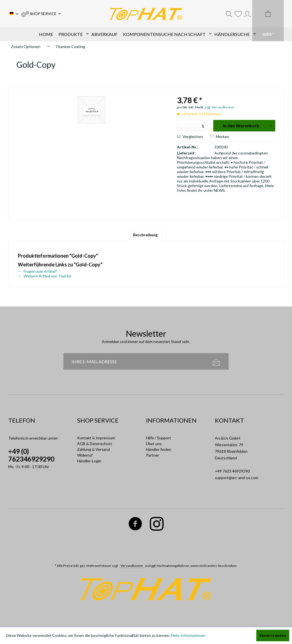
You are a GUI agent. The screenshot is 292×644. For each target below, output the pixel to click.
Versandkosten (132, 566)
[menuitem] (41, 14)
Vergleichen (190, 137)
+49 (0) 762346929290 (31, 455)
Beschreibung (145, 235)
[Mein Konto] (247, 14)
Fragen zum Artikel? (37, 271)
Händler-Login (89, 461)
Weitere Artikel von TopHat (45, 276)
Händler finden (159, 449)
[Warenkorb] (268, 21)
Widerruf (85, 455)
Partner (153, 455)
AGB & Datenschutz (95, 444)
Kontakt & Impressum (96, 438)
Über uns (154, 444)
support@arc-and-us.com (237, 478)
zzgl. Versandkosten (219, 107)
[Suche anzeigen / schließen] (229, 14)
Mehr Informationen (188, 635)
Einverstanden (273, 635)
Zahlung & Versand (93, 449)
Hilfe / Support (158, 438)
